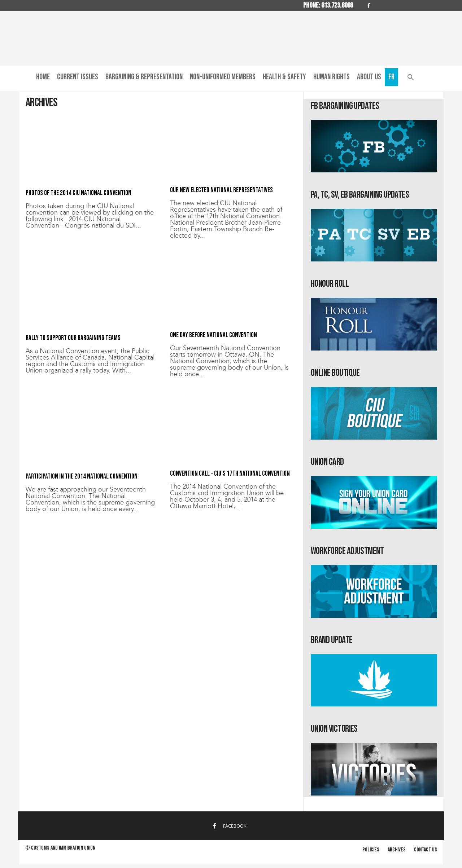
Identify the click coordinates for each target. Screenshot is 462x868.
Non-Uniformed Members (223, 77)
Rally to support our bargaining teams (73, 338)
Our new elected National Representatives (221, 190)
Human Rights (332, 77)
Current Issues (78, 77)
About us (369, 77)
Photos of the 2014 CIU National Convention (79, 193)
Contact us (426, 850)
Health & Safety (284, 77)
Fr (391, 77)
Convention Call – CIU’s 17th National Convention (230, 474)
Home (43, 77)
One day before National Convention (213, 335)
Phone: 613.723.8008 (328, 5)
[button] (411, 79)
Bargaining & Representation (144, 77)
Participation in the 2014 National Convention (82, 477)
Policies (371, 850)
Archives (397, 850)
